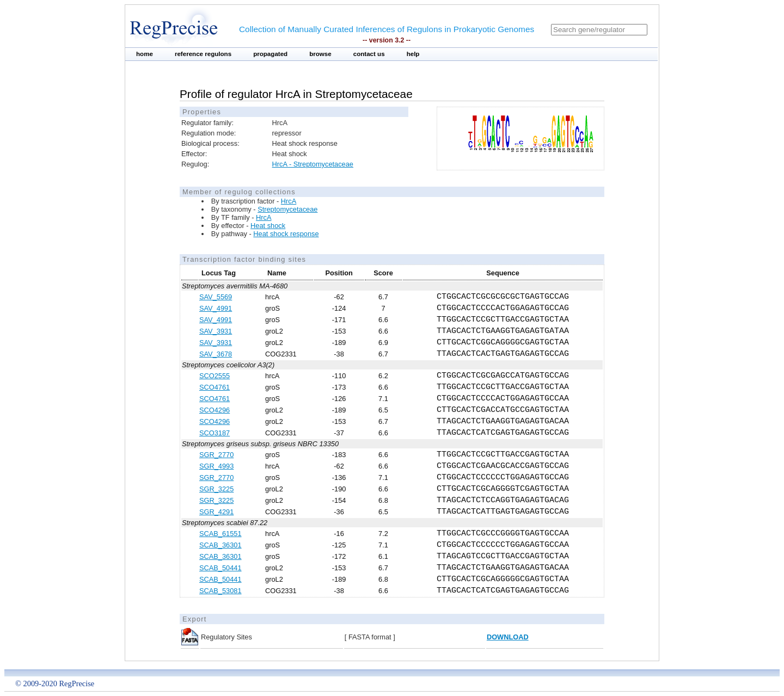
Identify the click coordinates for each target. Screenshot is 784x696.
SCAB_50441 (220, 568)
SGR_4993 (216, 466)
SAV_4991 (216, 308)
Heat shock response (286, 234)
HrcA (289, 201)
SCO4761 (215, 387)
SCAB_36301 (220, 545)
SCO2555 (215, 376)
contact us (369, 54)
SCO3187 (215, 433)
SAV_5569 (216, 297)
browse (320, 54)
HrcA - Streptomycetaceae (313, 164)
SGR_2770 (216, 455)
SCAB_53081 (220, 591)
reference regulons (203, 54)
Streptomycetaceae (287, 209)
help (413, 54)
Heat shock (268, 226)
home (145, 54)
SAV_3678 (216, 354)
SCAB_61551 (220, 534)
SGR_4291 (216, 512)
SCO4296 (215, 410)
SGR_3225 (216, 489)
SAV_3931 (216, 331)
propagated (270, 54)
